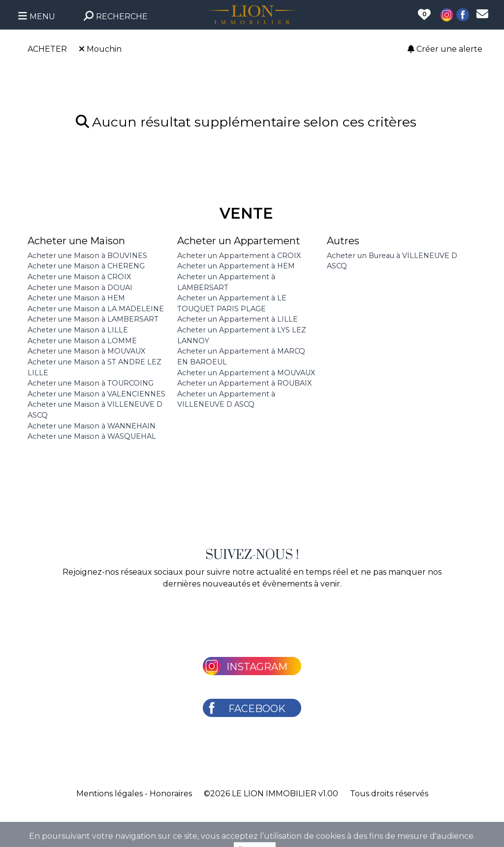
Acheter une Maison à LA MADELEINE (96, 309)
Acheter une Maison (76, 241)
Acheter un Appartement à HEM (236, 266)
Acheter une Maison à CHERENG (86, 266)
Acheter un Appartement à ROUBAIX (244, 383)
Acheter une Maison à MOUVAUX (86, 351)
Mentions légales (110, 794)
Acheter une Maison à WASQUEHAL (92, 436)
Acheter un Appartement (239, 241)
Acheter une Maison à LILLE (78, 330)
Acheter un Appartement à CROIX (239, 256)
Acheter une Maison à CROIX (79, 277)
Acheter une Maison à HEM (76, 298)
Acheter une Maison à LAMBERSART (93, 319)
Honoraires (171, 794)
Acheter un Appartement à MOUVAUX (246, 373)
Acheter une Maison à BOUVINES (87, 256)
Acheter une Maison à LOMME (82, 341)
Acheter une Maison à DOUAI (80, 288)
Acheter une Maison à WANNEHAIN (92, 426)
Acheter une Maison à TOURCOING (91, 383)
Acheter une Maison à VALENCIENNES (96, 394)
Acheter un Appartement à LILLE (237, 319)
